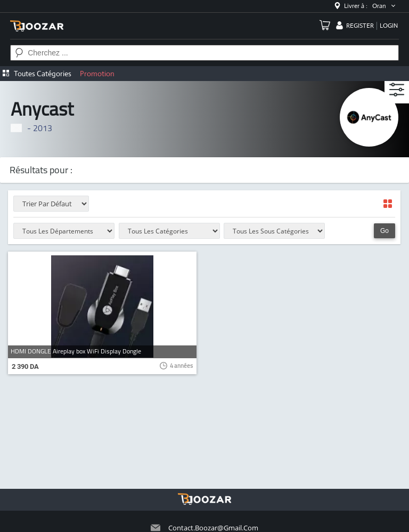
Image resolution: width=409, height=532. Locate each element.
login (389, 26)
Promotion (97, 74)
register (360, 26)
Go (385, 231)
